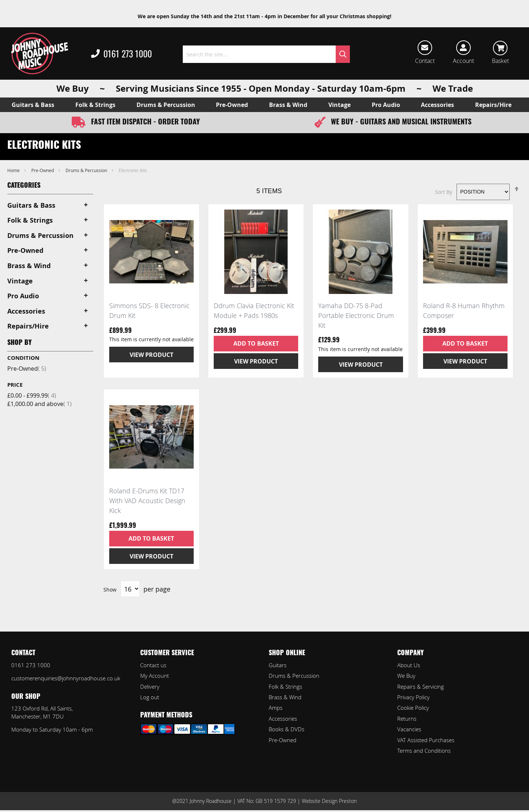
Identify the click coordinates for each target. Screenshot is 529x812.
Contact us (153, 665)
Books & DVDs (287, 729)
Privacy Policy (413, 697)
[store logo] (40, 53)
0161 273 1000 (121, 54)
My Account (155, 676)
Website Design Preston (329, 801)
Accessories (283, 719)
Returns (407, 719)
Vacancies (409, 729)
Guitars (278, 665)
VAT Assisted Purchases (426, 740)
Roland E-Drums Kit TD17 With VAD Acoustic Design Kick (147, 500)
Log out (150, 697)
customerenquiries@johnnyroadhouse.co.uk (66, 678)
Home (14, 170)
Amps (276, 708)
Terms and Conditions (424, 751)
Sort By (444, 192)
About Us (409, 665)
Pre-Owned (43, 170)
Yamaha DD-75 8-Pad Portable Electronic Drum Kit (356, 315)
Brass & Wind (285, 697)
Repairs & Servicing (421, 686)
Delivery (150, 686)
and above (40, 404)
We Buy (406, 676)
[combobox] (266, 54)
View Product (151, 355)
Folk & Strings (285, 686)
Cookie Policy (413, 708)
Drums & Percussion (87, 170)
